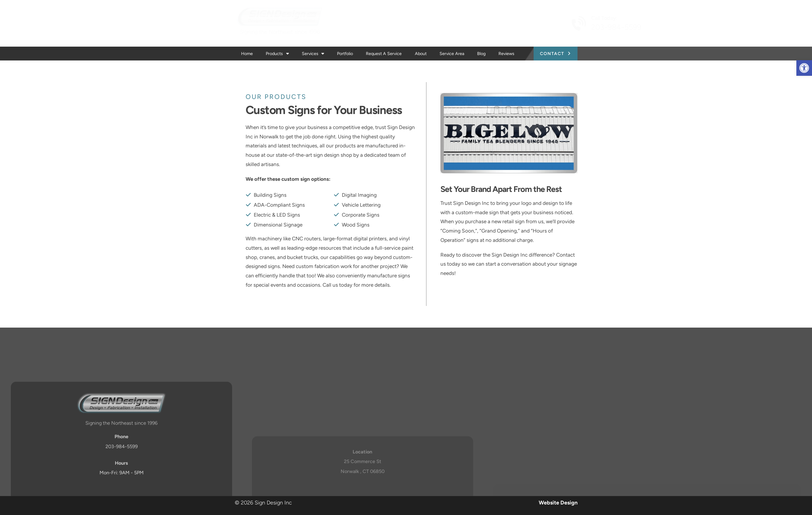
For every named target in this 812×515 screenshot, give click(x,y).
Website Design (558, 503)
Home (247, 54)
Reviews (506, 54)
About (421, 54)
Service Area (452, 54)
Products (277, 54)
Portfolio (345, 54)
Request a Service (384, 54)
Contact (552, 54)
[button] (804, 68)
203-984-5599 (558, 27)
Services (313, 54)
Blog (481, 54)
